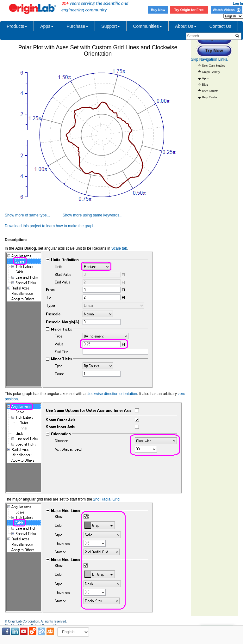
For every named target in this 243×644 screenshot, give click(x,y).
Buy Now (158, 10)
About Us (186, 26)
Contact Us (220, 26)
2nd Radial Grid (106, 499)
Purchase (77, 26)
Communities (147, 26)
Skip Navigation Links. (209, 59)
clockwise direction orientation (112, 394)
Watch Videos (226, 10)
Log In (238, 3)
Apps (47, 26)
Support (111, 26)
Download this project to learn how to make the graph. (50, 226)
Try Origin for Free (189, 10)
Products (17, 26)
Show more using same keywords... (93, 215)
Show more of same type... (27, 215)
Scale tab (119, 248)
